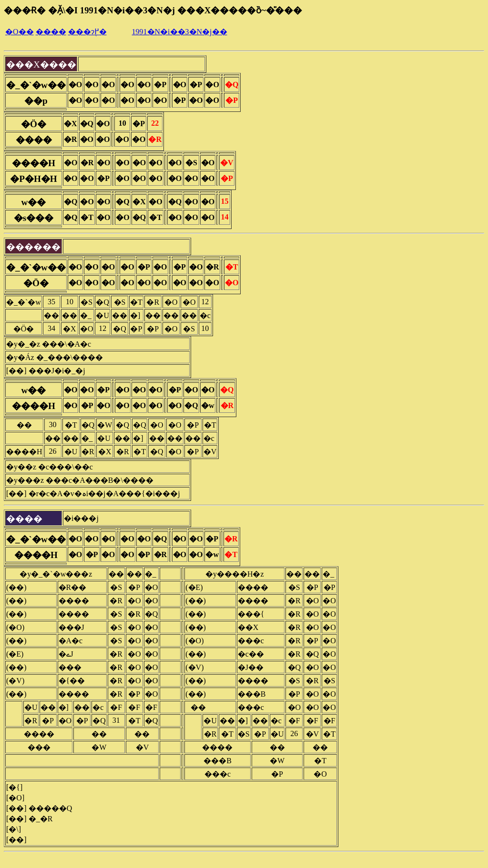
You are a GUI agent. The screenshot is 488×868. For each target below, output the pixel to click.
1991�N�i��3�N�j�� (180, 32)
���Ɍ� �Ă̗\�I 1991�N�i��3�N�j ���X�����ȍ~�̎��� (153, 10)
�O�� (20, 32)
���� (51, 32)
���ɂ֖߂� (87, 32)
